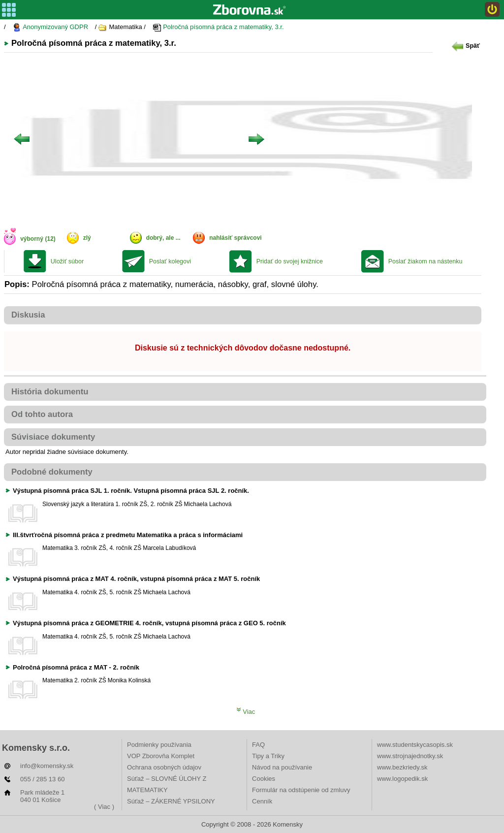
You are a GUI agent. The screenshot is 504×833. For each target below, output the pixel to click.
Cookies (264, 779)
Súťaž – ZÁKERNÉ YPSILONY (171, 801)
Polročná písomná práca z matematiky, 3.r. (218, 27)
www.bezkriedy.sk (402, 767)
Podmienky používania (159, 745)
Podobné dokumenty (52, 472)
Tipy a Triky (268, 756)
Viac (246, 712)
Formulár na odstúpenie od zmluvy (301, 790)
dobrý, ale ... (163, 238)
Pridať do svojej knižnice (290, 261)
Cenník (262, 801)
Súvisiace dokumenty (53, 437)
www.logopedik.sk (402, 779)
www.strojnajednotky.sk (410, 756)
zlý (87, 238)
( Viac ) (104, 807)
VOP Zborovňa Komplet (161, 756)
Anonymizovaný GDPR (50, 27)
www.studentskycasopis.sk (415, 745)
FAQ (258, 745)
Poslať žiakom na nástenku (425, 261)
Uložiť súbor (67, 261)
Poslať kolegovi (170, 261)
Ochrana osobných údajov (164, 767)
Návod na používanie (282, 767)
